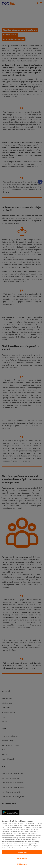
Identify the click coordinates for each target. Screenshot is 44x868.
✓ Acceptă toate (22, 852)
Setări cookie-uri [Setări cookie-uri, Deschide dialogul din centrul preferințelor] (22, 864)
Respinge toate (22, 858)
